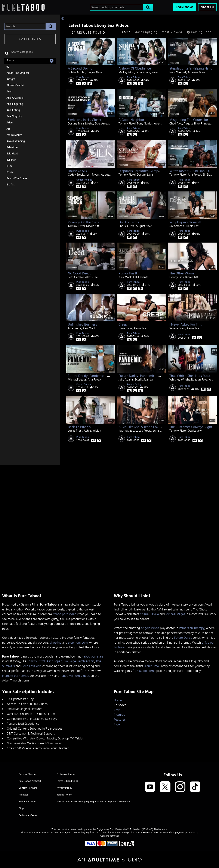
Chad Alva (176, 124)
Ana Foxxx (195, 175)
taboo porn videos (66, 614)
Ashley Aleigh (92, 431)
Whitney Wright (180, 380)
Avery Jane (161, 124)
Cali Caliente (141, 277)
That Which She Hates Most (190, 376)
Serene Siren (177, 328)
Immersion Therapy (192, 628)
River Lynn (158, 72)
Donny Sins (177, 277)
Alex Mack (125, 277)
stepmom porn (78, 643)
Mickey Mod (126, 72)
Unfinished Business (82, 324)
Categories (30, 39)
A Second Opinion (81, 68)
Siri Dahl (208, 175)
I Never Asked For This (186, 324)
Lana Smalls (143, 72)
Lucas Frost (75, 431)
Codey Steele (76, 175)
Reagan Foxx (199, 380)
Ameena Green (197, 72)
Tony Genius (145, 124)
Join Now (185, 7)
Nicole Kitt (93, 226)
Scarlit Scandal (144, 380)
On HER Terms (129, 222)
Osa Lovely (195, 431)
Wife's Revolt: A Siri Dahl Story (192, 171)
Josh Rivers (93, 175)
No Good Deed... (80, 273)
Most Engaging (146, 32)
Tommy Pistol (127, 124)
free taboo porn (143, 671)
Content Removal (110, 836)
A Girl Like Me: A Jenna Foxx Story (144, 427)
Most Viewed (172, 32)
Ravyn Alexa (95, 72)
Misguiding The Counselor (189, 120)
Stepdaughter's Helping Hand (191, 68)
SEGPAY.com (150, 832)
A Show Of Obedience (135, 68)
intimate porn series (15, 676)
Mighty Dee (92, 124)
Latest (125, 32)
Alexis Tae (91, 277)
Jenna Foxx (159, 431)
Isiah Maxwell (178, 72)
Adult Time (152, 666)
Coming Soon (199, 33)
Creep (123, 324)
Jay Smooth (177, 226)
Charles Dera (127, 226)
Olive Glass (125, 328)
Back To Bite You (80, 427)
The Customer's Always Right (191, 427)
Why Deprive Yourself (185, 222)
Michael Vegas (77, 380)
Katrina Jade (126, 431)
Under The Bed (84, 180)
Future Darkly (84, 384)
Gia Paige (70, 661)
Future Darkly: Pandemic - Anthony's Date (99, 376)
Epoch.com (40, 832)
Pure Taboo (83, 77)
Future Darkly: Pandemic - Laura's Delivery (150, 376)
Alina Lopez (54, 661)
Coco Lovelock (31, 666)
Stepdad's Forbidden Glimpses (141, 171)
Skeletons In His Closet (85, 120)
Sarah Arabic (86, 661)
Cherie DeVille (149, 614)
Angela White (150, 628)
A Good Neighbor (131, 120)
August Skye (192, 124)
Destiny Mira (76, 124)
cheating (56, 643)
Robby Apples (77, 72)
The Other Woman (183, 273)
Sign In (207, 7)
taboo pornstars (93, 657)
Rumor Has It (128, 273)
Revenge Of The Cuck (84, 222)
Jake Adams (126, 380)
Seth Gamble (76, 277)
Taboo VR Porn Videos (75, 676)
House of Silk (78, 171)
